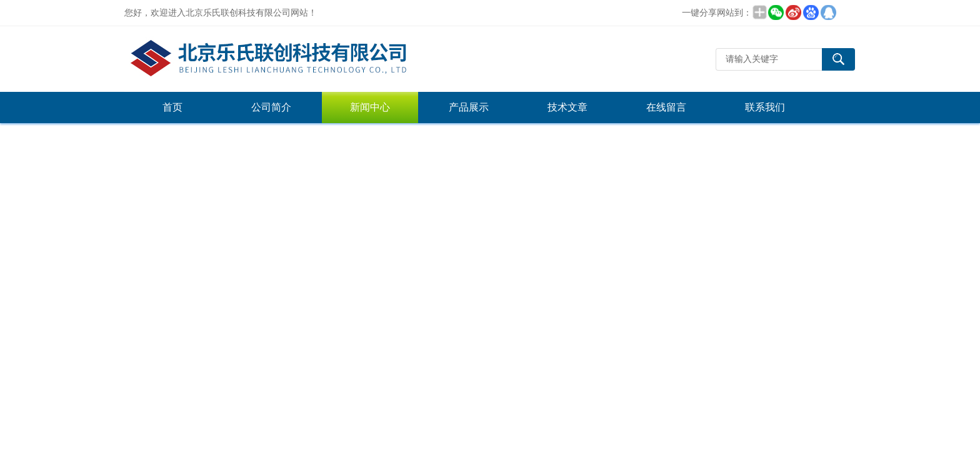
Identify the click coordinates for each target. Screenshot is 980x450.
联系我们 (765, 107)
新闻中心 (370, 107)
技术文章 (567, 107)
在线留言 (666, 107)
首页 (172, 107)
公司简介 (271, 107)
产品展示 (469, 107)
